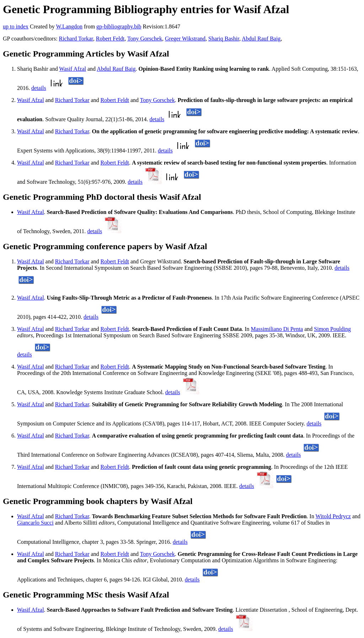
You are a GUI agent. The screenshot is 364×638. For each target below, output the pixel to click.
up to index (16, 26)
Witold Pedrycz (333, 516)
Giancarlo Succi (35, 523)
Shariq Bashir (224, 39)
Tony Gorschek (145, 39)
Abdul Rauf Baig (261, 39)
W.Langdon (69, 26)
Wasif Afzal (73, 69)
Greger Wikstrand (185, 39)
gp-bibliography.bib (119, 26)
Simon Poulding (332, 329)
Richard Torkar (76, 39)
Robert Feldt (110, 39)
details (39, 88)
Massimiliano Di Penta (277, 329)
